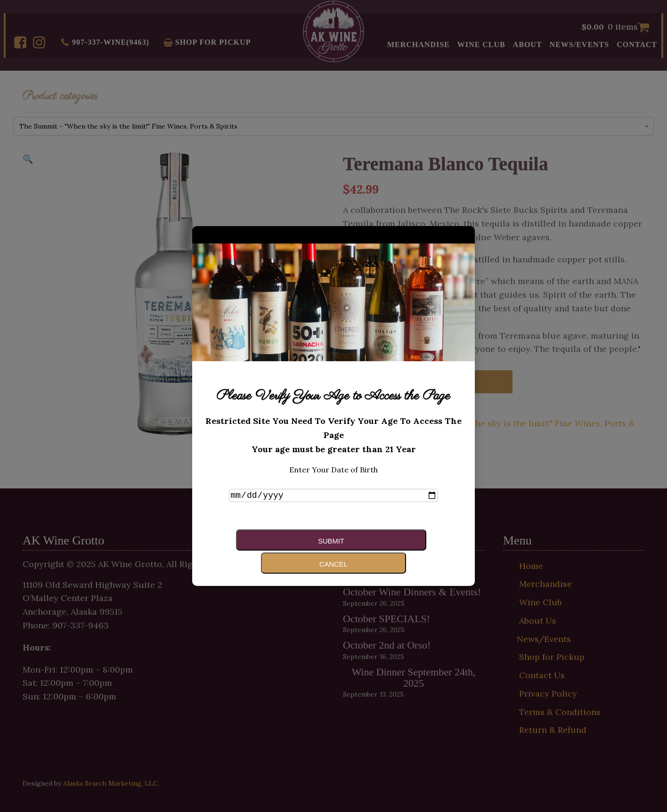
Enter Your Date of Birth (333, 480)
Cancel (377, 551)
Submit (283, 551)
